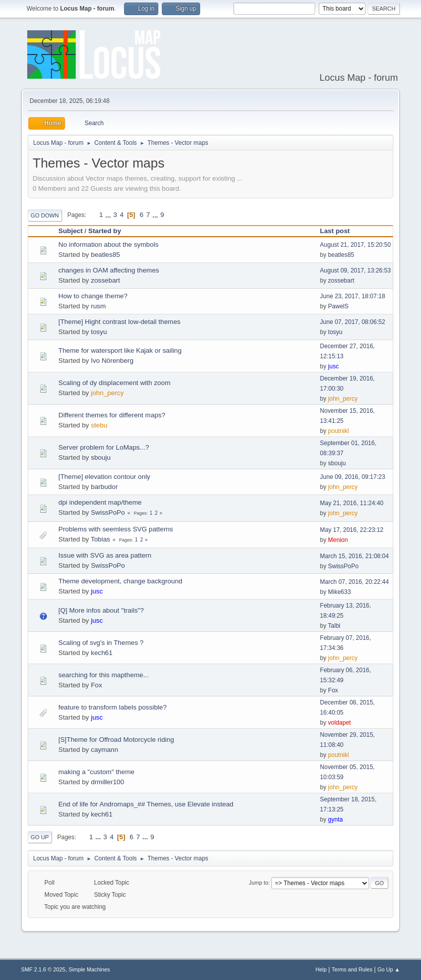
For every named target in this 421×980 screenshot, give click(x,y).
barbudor (104, 487)
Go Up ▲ (388, 969)
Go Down (45, 215)
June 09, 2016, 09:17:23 (353, 477)
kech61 (102, 653)
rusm (98, 306)
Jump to (259, 883)
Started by (105, 231)
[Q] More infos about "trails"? (101, 610)
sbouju (101, 457)
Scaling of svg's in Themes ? (101, 643)
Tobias (101, 539)
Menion (338, 540)
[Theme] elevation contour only (104, 477)
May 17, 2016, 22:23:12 (352, 530)
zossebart (105, 280)
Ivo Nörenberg (112, 361)
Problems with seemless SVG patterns (116, 529)
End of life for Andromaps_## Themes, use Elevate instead (146, 804)
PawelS (339, 306)
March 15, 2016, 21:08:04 (355, 556)
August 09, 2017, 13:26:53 (356, 270)
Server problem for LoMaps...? (104, 447)
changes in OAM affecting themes (109, 270)
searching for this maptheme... (104, 675)
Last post (340, 231)
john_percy (107, 393)
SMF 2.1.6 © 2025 (43, 969)
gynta (336, 820)
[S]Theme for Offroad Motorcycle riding (116, 740)
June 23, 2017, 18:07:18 (353, 296)
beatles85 (105, 255)
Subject (71, 231)
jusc (334, 366)
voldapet (340, 723)
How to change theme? (93, 296)
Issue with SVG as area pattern (105, 555)
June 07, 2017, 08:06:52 (353, 322)
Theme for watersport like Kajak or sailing (120, 350)
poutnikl (339, 431)
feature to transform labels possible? (113, 707)
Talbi (334, 626)
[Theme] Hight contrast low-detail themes (119, 322)
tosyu (99, 332)
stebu (99, 425)
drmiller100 (107, 782)
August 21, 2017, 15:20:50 (356, 245)
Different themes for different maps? (112, 415)
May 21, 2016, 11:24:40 (352, 503)
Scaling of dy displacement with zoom (114, 383)
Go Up (40, 837)
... (109, 215)
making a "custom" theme (97, 772)
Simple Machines (89, 969)
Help (321, 969)
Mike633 (340, 592)
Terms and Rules (352, 969)
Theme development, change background (121, 581)
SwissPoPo (108, 512)
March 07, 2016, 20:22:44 (355, 582)
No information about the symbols (109, 244)
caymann (104, 750)
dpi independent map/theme (100, 502)
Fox (96, 685)
